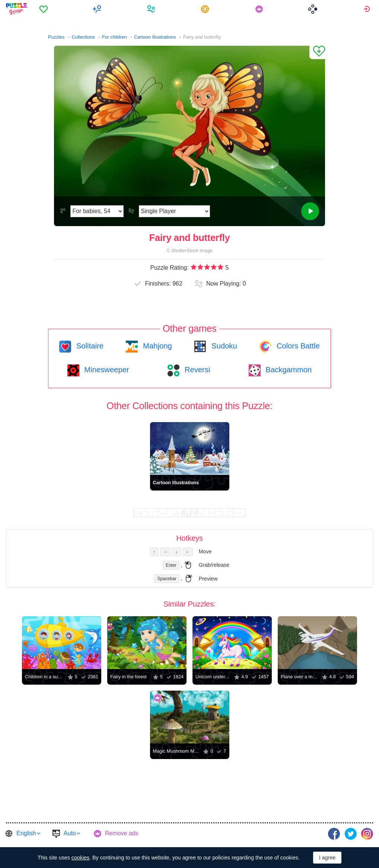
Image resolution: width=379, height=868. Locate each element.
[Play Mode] (174, 211)
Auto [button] (70, 833)
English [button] (26, 833)
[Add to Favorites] (317, 52)
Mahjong (156, 346)
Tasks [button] (206, 9)
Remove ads (122, 833)
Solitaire (89, 346)
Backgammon (288, 370)
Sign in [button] (368, 9)
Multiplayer (99, 9)
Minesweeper (106, 370)
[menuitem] (45, 9)
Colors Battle (297, 346)
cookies (80, 858)
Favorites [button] (45, 9)
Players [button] (152, 9)
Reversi (196, 370)
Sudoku (223, 346)
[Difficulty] (97, 211)
